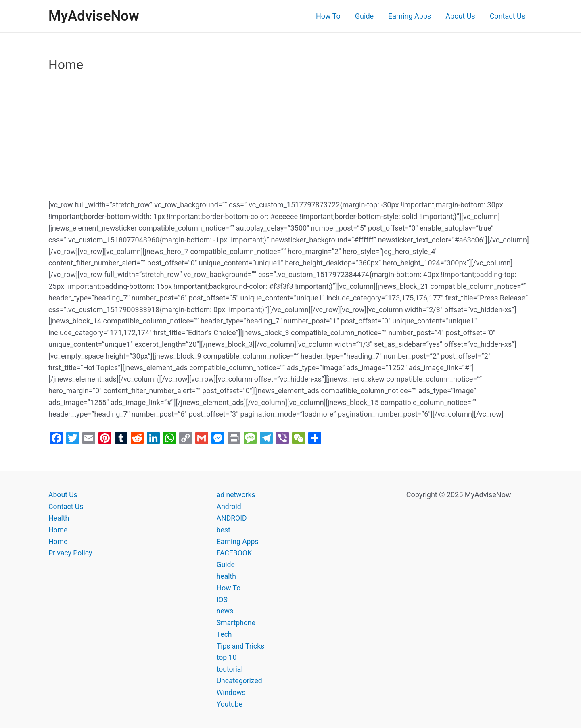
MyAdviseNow (94, 16)
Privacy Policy (71, 553)
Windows (232, 692)
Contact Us (508, 16)
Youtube (230, 704)
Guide (364, 16)
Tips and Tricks (241, 646)
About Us (460, 16)
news (225, 611)
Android (229, 506)
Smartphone (236, 623)
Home (58, 530)
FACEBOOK (235, 553)
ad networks (236, 495)
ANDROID (232, 518)
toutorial (230, 669)
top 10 (227, 657)
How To (328, 16)
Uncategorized (240, 681)
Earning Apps (410, 16)
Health (59, 518)
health (227, 576)
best (224, 530)
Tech (225, 634)
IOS (222, 600)
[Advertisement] (290, 140)
